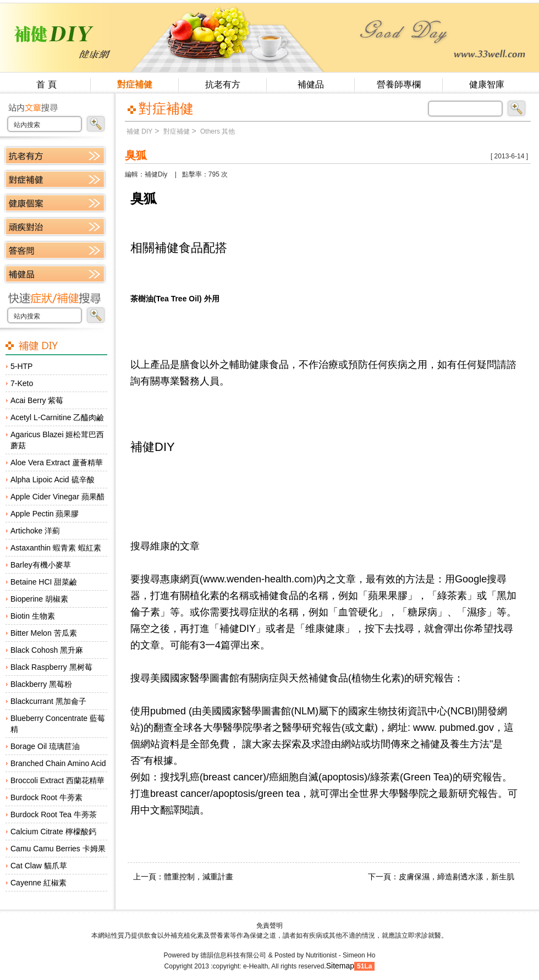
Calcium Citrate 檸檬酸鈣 (53, 832)
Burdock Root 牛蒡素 (46, 797)
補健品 (311, 84)
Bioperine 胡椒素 (39, 599)
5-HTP (21, 366)
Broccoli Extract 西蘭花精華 (57, 780)
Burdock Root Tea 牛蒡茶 (54, 814)
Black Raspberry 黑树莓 (51, 667)
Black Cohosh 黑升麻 (47, 650)
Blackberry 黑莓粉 (41, 684)
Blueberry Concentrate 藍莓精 (58, 724)
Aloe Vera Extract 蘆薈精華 (57, 463)
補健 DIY (139, 131)
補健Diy (156, 174)
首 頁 (46, 84)
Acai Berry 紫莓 (37, 400)
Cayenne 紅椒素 (38, 883)
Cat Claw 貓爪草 (39, 866)
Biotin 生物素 (33, 616)
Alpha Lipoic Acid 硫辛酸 (53, 480)
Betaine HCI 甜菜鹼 (44, 582)
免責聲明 (269, 926)
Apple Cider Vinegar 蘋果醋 (57, 497)
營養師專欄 (399, 84)
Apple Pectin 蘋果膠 (45, 514)
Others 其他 (217, 131)
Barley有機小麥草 (41, 565)
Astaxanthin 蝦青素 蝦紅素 (56, 548)
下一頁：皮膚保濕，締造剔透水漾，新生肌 (441, 877)
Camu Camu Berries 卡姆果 (58, 849)
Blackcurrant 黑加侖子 (48, 701)
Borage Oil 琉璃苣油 (45, 746)
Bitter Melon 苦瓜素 (44, 633)
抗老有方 (223, 84)
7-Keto (22, 383)
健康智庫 (487, 84)
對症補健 (135, 84)
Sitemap (340, 966)
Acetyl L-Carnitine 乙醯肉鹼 (57, 417)
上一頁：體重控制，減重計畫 (183, 877)
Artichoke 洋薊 (35, 531)
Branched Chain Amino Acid (58, 763)
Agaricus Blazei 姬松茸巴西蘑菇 (57, 440)
